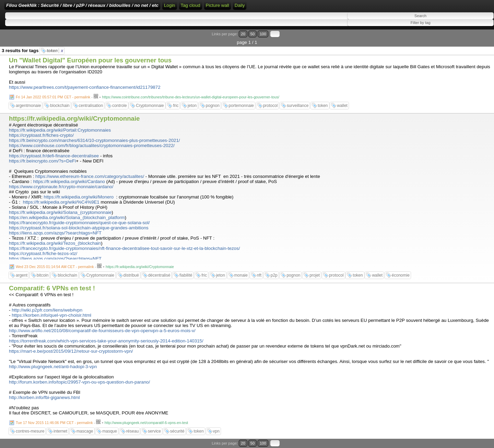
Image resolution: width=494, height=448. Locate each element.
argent (22, 275)
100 (263, 34)
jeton (192, 106)
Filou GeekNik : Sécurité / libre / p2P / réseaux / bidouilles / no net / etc (82, 5)
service (154, 431)
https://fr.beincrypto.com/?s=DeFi (42, 161)
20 (243, 34)
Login (170, 5)
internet (60, 431)
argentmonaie (28, 106)
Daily (240, 5)
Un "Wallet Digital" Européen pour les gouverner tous (90, 60)
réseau (133, 431)
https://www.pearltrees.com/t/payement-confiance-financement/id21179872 (85, 87)
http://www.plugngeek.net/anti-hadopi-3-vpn (53, 367)
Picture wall (217, 5)
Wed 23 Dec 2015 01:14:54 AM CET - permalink (55, 267)
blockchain (60, 106)
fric (176, 106)
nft (259, 275)
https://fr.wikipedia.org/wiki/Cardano (69, 181)
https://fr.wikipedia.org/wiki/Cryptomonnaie (74, 118)
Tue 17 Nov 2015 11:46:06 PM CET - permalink (54, 423)
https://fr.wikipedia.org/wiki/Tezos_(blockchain (55, 243)
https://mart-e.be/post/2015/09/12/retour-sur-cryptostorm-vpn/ (71, 351)
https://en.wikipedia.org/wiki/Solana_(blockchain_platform (67, 217)
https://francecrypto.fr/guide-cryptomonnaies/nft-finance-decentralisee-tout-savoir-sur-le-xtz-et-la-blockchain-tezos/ (124, 248)
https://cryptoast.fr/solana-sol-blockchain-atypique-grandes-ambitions (79, 228)
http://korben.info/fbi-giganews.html (44, 397)
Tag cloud (191, 5)
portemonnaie (241, 106)
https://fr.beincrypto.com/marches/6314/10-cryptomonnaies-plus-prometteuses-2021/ (95, 140)
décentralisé (159, 275)
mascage (85, 431)
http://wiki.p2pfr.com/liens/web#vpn (47, 310)
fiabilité (186, 275)
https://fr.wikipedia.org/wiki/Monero (79, 197)
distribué (131, 275)
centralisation (91, 106)
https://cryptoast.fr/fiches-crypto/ (41, 135)
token (55, 51)
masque (110, 431)
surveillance (298, 106)
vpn (216, 431)
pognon (213, 106)
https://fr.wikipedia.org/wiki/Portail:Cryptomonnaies (60, 130)
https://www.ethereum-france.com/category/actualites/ (90, 176)
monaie (241, 275)
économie (401, 275)
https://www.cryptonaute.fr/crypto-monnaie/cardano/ (61, 187)
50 (252, 34)
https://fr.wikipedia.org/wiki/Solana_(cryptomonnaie (60, 212)
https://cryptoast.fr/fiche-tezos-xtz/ (43, 253)
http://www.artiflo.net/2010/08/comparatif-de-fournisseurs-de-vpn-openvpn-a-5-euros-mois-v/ (102, 331)
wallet (342, 106)
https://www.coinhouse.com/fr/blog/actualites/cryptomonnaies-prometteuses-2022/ (92, 146)
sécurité (177, 431)
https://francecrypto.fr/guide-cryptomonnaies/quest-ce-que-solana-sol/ (79, 223)
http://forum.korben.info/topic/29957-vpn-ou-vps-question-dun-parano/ (79, 382)
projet (315, 275)
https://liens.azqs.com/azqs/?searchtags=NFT (55, 233)
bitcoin (43, 275)
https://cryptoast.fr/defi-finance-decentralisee (54, 156)
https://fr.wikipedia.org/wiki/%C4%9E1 (61, 202)
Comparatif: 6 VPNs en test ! (52, 288)
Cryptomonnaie (150, 106)
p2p (274, 275)
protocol (270, 106)
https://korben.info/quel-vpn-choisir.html (51, 315)
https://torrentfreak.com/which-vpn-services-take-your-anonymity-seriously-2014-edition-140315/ (106, 341)
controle (120, 106)
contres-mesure (30, 431)
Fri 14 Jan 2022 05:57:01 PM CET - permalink (53, 97)
